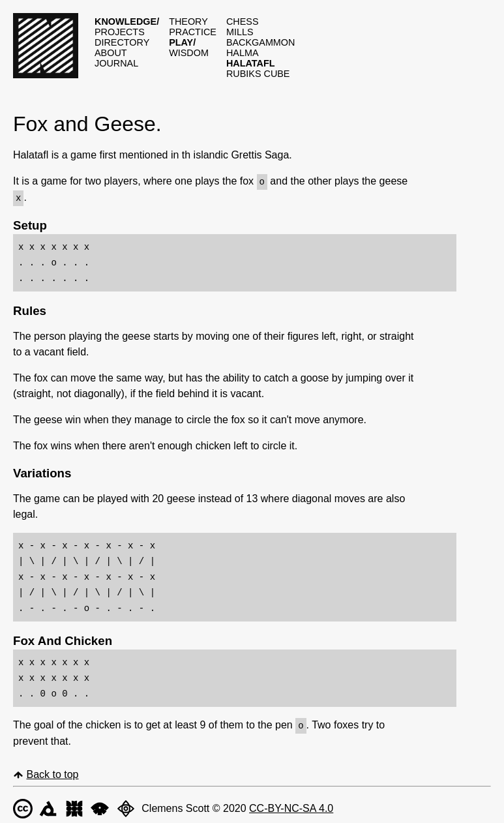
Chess (243, 22)
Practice (193, 32)
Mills (240, 32)
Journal (116, 63)
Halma (243, 53)
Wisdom (189, 53)
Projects (120, 32)
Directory (122, 42)
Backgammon (261, 42)
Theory (188, 22)
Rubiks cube (258, 74)
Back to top (52, 772)
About (111, 53)
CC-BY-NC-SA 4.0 (291, 806)
